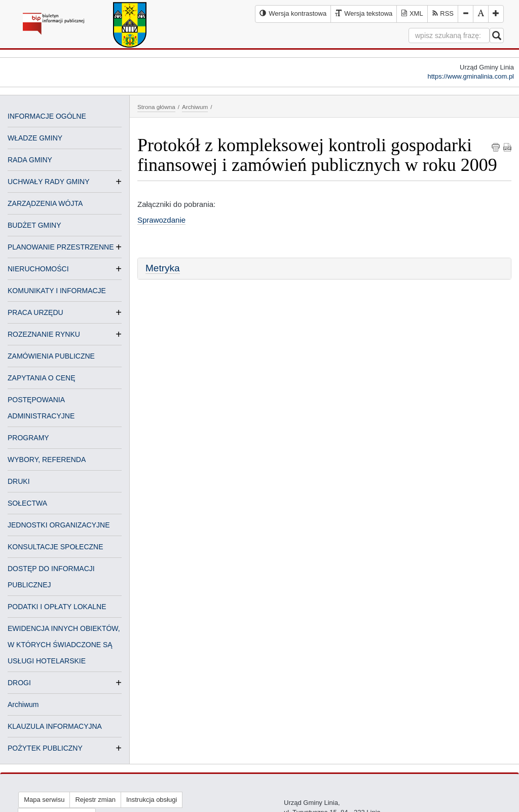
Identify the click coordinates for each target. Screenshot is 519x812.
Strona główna (156, 107)
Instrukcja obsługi (152, 800)
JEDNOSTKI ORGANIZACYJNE (59, 525)
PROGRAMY (28, 438)
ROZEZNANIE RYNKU (44, 334)
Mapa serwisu (44, 800)
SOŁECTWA (27, 503)
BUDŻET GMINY (34, 225)
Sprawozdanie (161, 220)
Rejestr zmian (95, 800)
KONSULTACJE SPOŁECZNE (55, 547)
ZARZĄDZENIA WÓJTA (45, 203)
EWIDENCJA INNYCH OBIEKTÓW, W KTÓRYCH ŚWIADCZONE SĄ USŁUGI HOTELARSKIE (64, 645)
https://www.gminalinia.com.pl (471, 76)
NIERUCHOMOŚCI (38, 269)
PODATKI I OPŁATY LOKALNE (57, 607)
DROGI (19, 683)
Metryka (163, 268)
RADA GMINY (30, 160)
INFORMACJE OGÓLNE (47, 116)
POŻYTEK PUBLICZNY (45, 748)
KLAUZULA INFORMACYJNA (55, 726)
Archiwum (23, 704)
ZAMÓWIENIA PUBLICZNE (51, 356)
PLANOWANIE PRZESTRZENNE (61, 247)
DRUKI (19, 481)
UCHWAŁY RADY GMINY (49, 182)
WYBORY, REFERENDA (47, 460)
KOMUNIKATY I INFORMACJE (57, 291)
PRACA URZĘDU (35, 312)
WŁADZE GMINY (35, 138)
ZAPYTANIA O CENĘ (42, 378)
